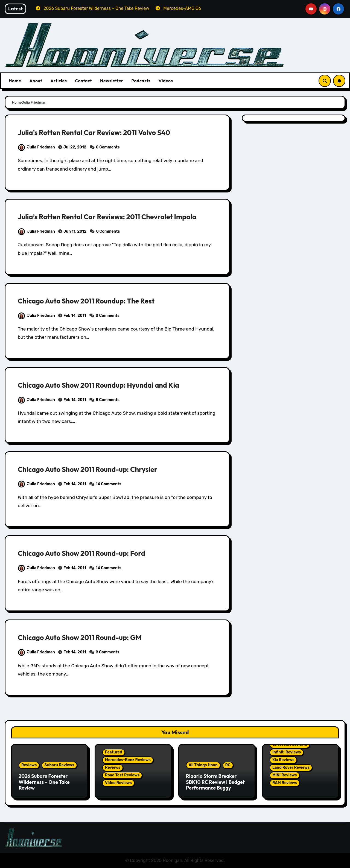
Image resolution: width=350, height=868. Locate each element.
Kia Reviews (283, 760)
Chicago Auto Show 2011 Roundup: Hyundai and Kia (104, 385)
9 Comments (107, 652)
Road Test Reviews (122, 775)
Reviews (29, 765)
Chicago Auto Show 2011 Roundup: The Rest (91, 301)
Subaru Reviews (59, 765)
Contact (83, 81)
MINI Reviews (285, 775)
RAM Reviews (285, 783)
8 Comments (108, 400)
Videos (166, 81)
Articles (59, 81)
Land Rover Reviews (291, 768)
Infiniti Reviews (287, 752)
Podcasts (141, 81)
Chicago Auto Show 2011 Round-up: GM (84, 637)
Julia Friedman (37, 147)
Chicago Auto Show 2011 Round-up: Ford (85, 553)
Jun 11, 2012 (75, 231)
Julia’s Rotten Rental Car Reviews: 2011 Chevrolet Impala (113, 217)
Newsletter (112, 81)
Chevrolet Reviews (290, 745)
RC (228, 765)
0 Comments (108, 147)
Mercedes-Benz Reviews (128, 760)
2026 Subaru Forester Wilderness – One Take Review (44, 782)
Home (15, 81)
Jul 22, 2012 (75, 147)
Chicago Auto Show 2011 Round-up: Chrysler (92, 469)
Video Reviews (118, 783)
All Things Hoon (203, 765)
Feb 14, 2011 (75, 316)
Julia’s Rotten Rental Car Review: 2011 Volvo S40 (99, 132)
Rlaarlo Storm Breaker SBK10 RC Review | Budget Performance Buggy (215, 782)
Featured (114, 752)
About (36, 81)
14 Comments (109, 484)
